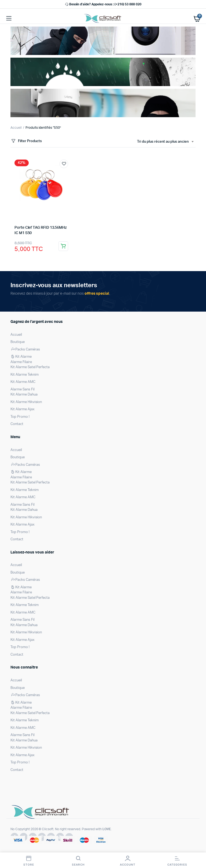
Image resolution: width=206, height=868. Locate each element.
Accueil (16, 128)
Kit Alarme (21, 357)
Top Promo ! (20, 417)
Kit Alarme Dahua (24, 395)
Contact (17, 424)
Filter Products (26, 141)
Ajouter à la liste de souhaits (64, 164)
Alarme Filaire (21, 362)
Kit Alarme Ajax (23, 409)
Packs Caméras (25, 350)
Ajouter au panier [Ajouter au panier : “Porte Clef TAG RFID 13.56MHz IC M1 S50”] (63, 246)
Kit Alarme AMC (23, 382)
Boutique (18, 342)
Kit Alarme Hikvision (26, 402)
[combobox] (165, 142)
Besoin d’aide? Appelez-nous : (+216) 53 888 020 (103, 4)
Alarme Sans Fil (23, 389)
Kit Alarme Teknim (25, 375)
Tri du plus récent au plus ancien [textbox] (163, 142)
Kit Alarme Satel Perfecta (30, 367)
